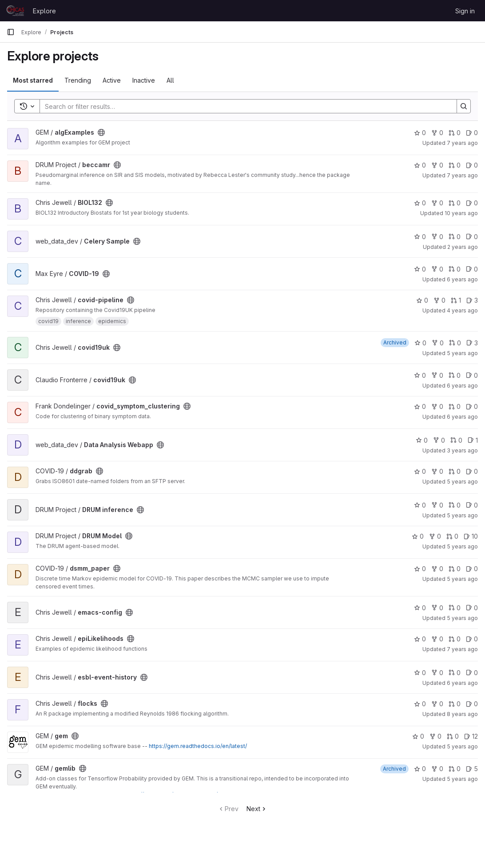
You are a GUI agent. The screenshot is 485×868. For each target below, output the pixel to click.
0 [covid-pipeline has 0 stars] (422, 300)
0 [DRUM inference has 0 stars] (420, 505)
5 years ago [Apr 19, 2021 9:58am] (462, 515)
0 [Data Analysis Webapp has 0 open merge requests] (456, 440)
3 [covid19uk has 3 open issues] (472, 343)
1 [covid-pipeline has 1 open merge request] (456, 300)
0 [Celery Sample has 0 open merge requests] (455, 237)
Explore (44, 11)
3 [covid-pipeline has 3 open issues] (472, 300)
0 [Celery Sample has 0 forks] (437, 237)
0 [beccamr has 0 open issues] (472, 165)
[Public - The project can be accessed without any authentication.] (101, 132)
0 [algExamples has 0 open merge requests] (455, 133)
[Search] (244, 106)
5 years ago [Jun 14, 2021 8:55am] (462, 779)
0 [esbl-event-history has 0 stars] (420, 673)
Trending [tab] (78, 80)
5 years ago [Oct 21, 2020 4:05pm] (462, 482)
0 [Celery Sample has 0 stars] (420, 237)
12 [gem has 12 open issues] (471, 736)
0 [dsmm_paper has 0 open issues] (472, 569)
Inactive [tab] (144, 80)
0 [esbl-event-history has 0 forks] (437, 673)
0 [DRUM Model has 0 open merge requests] (452, 536)
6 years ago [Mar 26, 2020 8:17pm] (462, 386)
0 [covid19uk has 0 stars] (420, 343)
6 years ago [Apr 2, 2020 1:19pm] (462, 417)
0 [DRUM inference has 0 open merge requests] (455, 505)
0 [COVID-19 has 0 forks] (437, 269)
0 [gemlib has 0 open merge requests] (455, 769)
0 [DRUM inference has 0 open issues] (472, 505)
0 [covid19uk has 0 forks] (438, 343)
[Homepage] (15, 11)
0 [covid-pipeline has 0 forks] (439, 300)
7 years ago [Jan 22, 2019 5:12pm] (462, 649)
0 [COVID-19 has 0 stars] (420, 269)
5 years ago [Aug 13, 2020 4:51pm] (462, 579)
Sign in (465, 11)
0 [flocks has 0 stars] (420, 704)
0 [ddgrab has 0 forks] (437, 471)
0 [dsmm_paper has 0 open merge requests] (455, 569)
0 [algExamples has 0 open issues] (472, 133)
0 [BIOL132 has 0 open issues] (472, 203)
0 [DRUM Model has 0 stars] (418, 536)
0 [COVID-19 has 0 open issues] (472, 269)
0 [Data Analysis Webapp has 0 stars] (422, 440)
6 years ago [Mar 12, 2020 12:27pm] (462, 279)
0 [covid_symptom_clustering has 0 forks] (437, 406)
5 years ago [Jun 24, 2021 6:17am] (462, 353)
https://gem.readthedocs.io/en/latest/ (198, 746)
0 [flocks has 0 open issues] (472, 704)
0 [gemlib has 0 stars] (420, 769)
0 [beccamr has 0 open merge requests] (455, 165)
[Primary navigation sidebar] (11, 32)
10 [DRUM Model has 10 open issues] (471, 536)
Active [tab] (112, 80)
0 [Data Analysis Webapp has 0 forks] (439, 440)
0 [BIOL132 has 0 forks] (437, 203)
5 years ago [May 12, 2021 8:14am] (462, 618)
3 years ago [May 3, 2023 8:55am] (462, 450)
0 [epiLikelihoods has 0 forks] (437, 639)
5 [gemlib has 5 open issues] (472, 769)
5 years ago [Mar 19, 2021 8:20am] (462, 546)
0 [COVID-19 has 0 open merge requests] (455, 269)
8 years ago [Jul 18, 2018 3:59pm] (462, 714)
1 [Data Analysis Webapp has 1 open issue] (473, 440)
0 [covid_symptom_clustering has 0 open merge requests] (455, 406)
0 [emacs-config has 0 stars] (420, 608)
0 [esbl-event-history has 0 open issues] (472, 673)
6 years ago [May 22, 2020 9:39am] (462, 683)
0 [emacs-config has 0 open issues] (472, 608)
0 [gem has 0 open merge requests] (453, 736)
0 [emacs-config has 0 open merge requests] (455, 608)
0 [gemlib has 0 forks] (437, 769)
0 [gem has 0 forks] (435, 736)
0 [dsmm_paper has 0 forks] (437, 569)
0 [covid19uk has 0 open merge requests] (455, 343)
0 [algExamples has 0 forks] (437, 133)
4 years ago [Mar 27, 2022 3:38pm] (462, 310)
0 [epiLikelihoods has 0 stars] (420, 639)
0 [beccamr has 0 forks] (437, 165)
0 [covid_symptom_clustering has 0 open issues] (472, 406)
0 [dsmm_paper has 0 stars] (420, 569)
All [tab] (170, 80)
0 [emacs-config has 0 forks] (437, 608)
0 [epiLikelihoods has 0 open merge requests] (455, 639)
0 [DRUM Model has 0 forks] (435, 536)
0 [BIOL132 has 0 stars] (420, 203)
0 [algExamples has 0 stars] (420, 133)
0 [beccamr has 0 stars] (420, 165)
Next (257, 809)
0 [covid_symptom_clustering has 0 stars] (420, 406)
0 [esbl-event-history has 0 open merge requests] (455, 673)
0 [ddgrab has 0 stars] (420, 471)
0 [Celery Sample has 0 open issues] (472, 237)
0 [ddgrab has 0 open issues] (472, 471)
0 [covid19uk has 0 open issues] (472, 375)
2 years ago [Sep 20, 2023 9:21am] (463, 247)
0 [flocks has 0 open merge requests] (455, 704)
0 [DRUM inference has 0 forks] (437, 505)
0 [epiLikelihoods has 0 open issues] (472, 639)
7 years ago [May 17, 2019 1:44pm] (462, 175)
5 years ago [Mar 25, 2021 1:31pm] (462, 746)
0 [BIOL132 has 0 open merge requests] (455, 203)
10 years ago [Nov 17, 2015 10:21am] (461, 213)
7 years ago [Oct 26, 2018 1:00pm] (462, 143)
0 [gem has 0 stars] (418, 736)
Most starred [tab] (33, 80)
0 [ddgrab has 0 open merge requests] (455, 471)
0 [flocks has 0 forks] (437, 704)
